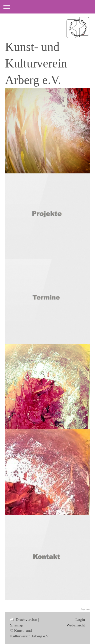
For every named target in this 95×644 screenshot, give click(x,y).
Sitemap (17, 625)
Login (80, 619)
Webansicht (76, 625)
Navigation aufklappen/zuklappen (48, 7)
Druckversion (24, 619)
